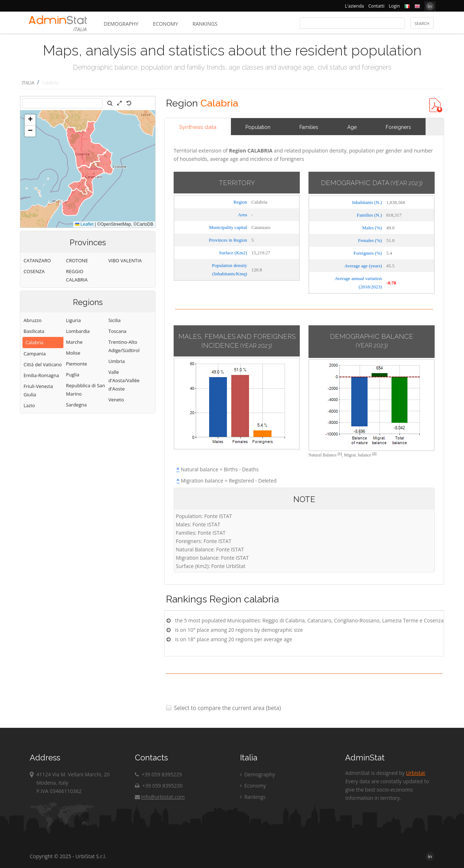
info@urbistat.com (160, 797)
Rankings (205, 24)
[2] (374, 454)
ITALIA (28, 83)
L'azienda (355, 6)
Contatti (376, 6)
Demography (121, 24)
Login (394, 6)
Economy (165, 24)
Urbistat (415, 773)
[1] (340, 454)
